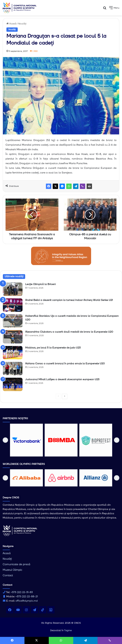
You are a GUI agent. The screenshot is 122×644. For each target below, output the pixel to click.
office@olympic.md (27, 601)
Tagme (68, 630)
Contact (8, 575)
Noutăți (22, 24)
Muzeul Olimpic (12, 570)
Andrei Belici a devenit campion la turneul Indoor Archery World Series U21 (69, 300)
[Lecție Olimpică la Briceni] (13, 289)
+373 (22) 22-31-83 (22, 592)
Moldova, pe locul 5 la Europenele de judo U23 (53, 348)
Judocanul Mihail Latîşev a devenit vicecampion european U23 (62, 379)
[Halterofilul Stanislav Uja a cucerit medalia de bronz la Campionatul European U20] (13, 321)
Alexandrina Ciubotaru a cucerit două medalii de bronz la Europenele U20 (69, 332)
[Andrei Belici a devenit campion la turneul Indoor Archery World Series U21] (13, 305)
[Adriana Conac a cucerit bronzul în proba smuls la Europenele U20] (13, 369)
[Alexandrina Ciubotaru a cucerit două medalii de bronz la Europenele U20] (13, 337)
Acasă (11, 24)
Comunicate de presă (16, 564)
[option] (26, 440)
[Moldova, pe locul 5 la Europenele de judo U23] (13, 353)
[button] (5, 440)
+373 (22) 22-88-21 (27, 597)
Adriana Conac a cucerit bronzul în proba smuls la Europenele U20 (65, 364)
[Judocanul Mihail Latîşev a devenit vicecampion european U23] (13, 384)
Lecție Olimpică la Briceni (40, 284)
